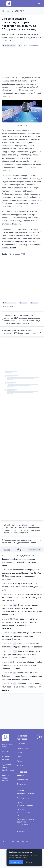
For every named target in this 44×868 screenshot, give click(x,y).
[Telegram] (18, 842)
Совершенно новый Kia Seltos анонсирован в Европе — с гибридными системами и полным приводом (22, 676)
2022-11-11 (20, 11)
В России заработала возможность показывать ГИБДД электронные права (22, 332)
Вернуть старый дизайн (6, 778)
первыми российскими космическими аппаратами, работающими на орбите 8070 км (22, 245)
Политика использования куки (23, 812)
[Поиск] (33, 4)
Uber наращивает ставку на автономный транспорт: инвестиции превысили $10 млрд (21, 636)
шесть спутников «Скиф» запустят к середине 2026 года (21, 232)
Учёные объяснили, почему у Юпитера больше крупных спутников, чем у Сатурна (22, 687)
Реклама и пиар (24, 798)
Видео (20, 761)
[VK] (4, 842)
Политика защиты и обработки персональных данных (25, 823)
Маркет (20, 766)
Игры (19, 757)
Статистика (22, 784)
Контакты (21, 831)
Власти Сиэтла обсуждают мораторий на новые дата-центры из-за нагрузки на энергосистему (21, 654)
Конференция (23, 748)
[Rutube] (28, 842)
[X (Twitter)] (23, 842)
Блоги (19, 752)
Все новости (35, 550)
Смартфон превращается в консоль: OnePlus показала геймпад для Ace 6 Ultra (22, 587)
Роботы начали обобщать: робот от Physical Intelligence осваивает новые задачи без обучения (22, 665)
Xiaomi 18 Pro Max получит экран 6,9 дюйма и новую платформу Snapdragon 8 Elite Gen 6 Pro (22, 597)
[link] (15, 605)
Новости (10, 11)
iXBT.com (21, 744)
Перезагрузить (16, 862)
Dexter (5, 254)
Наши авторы (23, 780)
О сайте (6, 751)
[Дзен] (8, 842)
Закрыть (29, 862)
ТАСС (23, 254)
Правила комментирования (25, 804)
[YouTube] (13, 842)
